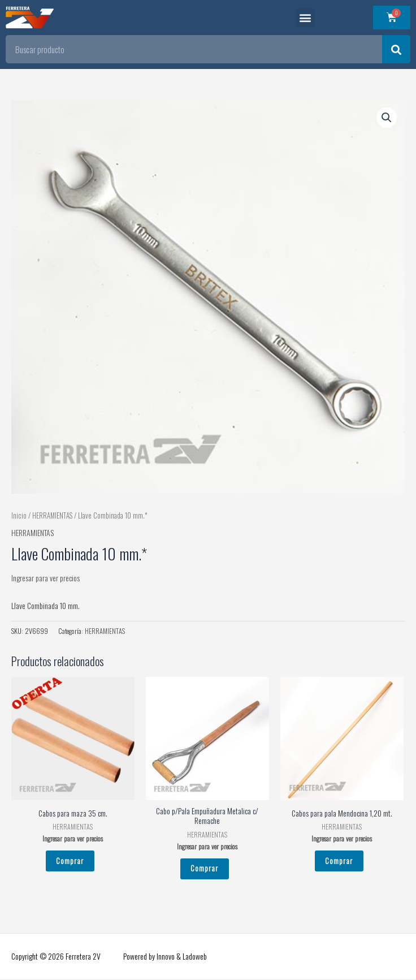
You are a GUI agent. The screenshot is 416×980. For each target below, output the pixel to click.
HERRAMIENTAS (52, 515)
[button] (305, 18)
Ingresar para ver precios (45, 578)
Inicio (19, 515)
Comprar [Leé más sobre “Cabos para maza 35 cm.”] (70, 861)
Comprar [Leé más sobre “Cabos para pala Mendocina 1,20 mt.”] (339, 861)
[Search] (396, 49)
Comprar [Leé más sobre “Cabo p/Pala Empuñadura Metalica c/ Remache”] (204, 869)
